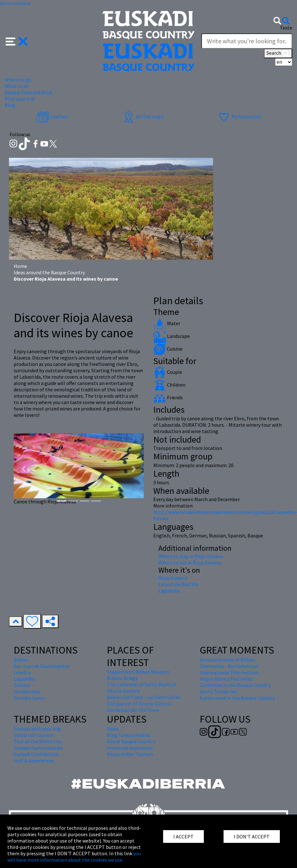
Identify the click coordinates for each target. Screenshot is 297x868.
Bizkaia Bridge (122, 678)
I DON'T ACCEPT (252, 836)
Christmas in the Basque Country (235, 685)
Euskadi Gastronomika (38, 748)
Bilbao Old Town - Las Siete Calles (144, 697)
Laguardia (169, 591)
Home (20, 266)
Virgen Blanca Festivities (226, 679)
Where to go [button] (18, 80)
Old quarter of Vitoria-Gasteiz (139, 703)
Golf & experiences (34, 760)
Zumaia (22, 685)
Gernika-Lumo (29, 698)
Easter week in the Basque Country (237, 698)
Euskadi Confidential (36, 754)
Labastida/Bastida (178, 584)
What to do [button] (17, 86)
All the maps (143, 116)
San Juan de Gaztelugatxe (42, 666)
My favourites (239, 116)
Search (278, 53)
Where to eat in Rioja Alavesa (190, 563)
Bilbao (21, 660)
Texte (286, 28)
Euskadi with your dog (37, 729)
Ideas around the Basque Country (49, 272)
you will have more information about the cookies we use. (74, 857)
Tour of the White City (38, 741)
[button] (17, 41)
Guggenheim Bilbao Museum (138, 672)
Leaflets (52, 116)
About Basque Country (131, 741)
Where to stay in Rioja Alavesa (191, 556)
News (113, 729)
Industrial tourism (34, 735)
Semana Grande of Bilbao (227, 660)
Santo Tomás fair (218, 691)
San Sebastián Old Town (133, 710)
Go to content (15, 3)
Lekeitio (23, 672)
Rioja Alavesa (173, 578)
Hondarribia (27, 691)
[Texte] (247, 41)
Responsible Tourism (130, 754)
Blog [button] (10, 105)
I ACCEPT (183, 836)
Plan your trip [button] (20, 99)
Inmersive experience (130, 748)
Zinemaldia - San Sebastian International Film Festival (229, 669)
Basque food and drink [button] (29, 92)
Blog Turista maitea (129, 735)
